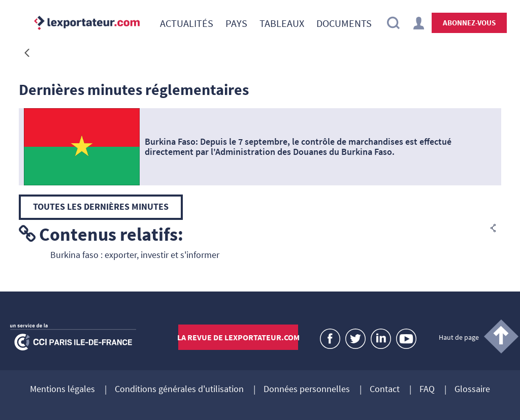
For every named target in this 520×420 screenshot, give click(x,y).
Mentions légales (62, 390)
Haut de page (459, 337)
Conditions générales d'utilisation (179, 390)
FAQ (427, 390)
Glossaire (472, 390)
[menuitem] (187, 23)
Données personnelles (307, 390)
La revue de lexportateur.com (238, 337)
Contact (385, 390)
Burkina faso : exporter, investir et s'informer (135, 255)
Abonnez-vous (469, 23)
